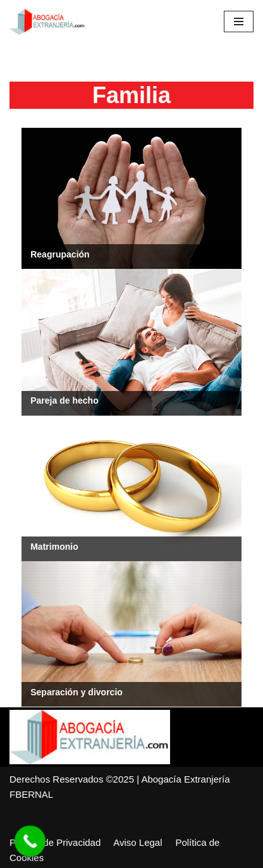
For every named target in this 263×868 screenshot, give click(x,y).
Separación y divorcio (76, 692)
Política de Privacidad (55, 842)
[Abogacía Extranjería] (47, 22)
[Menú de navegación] (239, 22)
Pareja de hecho (64, 400)
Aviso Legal (138, 842)
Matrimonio (54, 547)
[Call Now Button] (30, 841)
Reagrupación (60, 254)
